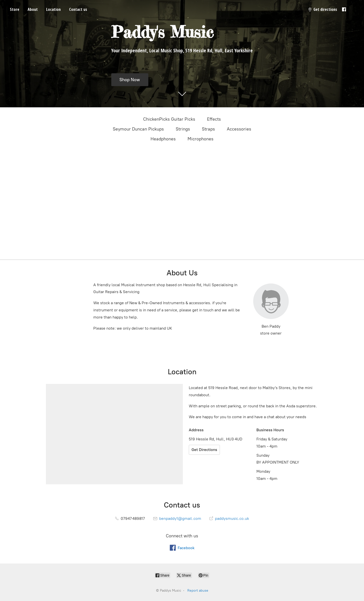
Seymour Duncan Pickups (138, 129)
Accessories (239, 129)
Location (53, 9)
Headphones (163, 139)
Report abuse (198, 591)
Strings (183, 129)
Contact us (78, 9)
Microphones (201, 139)
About (33, 9)
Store (15, 9)
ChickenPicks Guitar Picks (169, 119)
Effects (214, 119)
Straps (208, 129)
